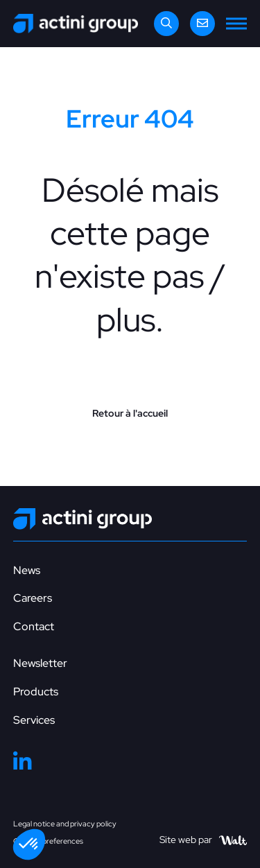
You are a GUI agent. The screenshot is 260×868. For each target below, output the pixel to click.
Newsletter (40, 663)
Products (36, 692)
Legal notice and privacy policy (65, 824)
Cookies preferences (48, 841)
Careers (33, 598)
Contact (34, 626)
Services (34, 720)
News (27, 570)
